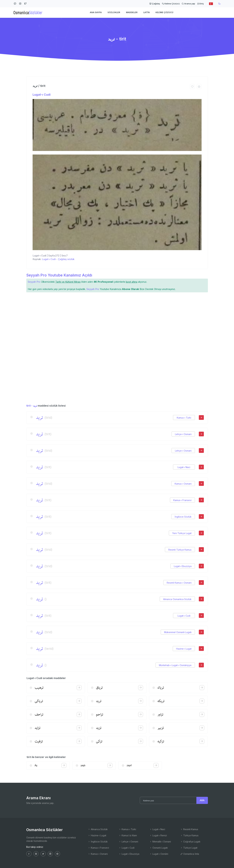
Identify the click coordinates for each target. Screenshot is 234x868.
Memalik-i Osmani (160, 842)
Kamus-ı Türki (184, 418)
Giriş (200, 4)
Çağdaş (155, 4)
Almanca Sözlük (98, 829)
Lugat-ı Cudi (42, 95)
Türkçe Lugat (189, 848)
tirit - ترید (32, 406)
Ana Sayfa (96, 12)
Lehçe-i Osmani (183, 434)
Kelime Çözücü (171, 4)
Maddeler (132, 12)
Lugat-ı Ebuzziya (183, 566)
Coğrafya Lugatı (190, 842)
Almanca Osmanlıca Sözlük (177, 599)
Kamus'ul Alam (128, 835)
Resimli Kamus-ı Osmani (179, 583)
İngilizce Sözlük (183, 517)
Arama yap (188, 4)
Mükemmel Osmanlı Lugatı (178, 632)
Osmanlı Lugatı (159, 848)
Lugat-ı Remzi (158, 835)
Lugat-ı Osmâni (159, 854)
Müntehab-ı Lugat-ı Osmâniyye (175, 665)
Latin (147, 12)
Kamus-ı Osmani (183, 484)
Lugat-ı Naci (184, 467)
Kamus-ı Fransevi (182, 500)
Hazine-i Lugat (184, 649)
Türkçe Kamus (189, 835)
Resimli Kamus (189, 829)
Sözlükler (114, 12)
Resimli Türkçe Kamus (180, 550)
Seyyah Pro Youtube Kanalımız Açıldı (59, 275)
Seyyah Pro (34, 282)
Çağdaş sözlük (66, 259)
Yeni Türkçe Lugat (182, 533)
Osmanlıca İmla (190, 854)
